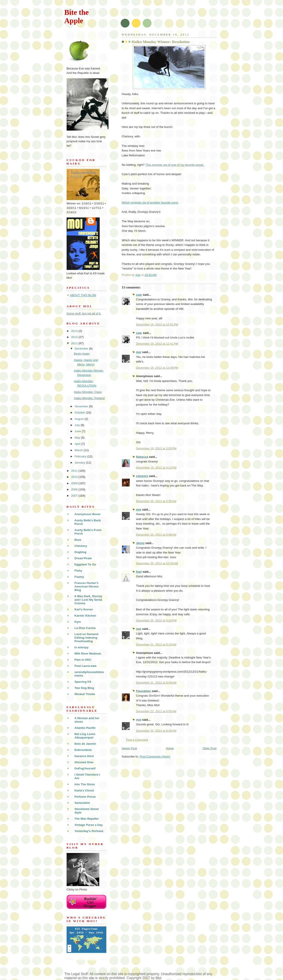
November (82, 406)
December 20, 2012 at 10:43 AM (157, 563)
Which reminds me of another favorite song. (150, 203)
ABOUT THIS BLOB (83, 295)
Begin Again (82, 354)
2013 (75, 337)
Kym (78, 622)
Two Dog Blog (84, 688)
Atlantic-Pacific (85, 728)
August (80, 419)
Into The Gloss (85, 784)
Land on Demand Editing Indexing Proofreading (86, 638)
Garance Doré (84, 756)
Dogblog (81, 552)
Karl (139, 572)
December (82, 349)
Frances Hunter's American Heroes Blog (87, 586)
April (78, 444)
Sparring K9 (83, 682)
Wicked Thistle (85, 694)
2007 (75, 496)
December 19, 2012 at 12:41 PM (157, 344)
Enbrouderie (83, 750)
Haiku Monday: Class (88, 392)
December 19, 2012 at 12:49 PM (157, 368)
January (80, 463)
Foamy (79, 577)
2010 (75, 477)
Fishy (78, 571)
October (80, 412)
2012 (75, 343)
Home (170, 748)
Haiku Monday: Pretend (89, 398)
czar (139, 295)
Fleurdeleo (144, 691)
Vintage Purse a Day (89, 825)
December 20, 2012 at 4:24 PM (156, 620)
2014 (75, 331)
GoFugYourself (85, 768)
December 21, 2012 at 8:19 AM (156, 644)
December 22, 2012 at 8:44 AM (156, 731)
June (78, 431)
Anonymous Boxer (88, 514)
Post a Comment (137, 740)
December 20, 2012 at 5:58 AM (156, 535)
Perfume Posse (85, 797)
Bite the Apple (77, 16)
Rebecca (142, 457)
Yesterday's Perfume (89, 831)
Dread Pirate (83, 558)
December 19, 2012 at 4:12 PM (156, 468)
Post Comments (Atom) (155, 757)
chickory (142, 476)
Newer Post (129, 748)
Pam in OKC (83, 660)
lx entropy (82, 647)
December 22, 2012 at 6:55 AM (156, 711)
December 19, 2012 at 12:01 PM (157, 324)
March (79, 450)
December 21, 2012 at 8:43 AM (156, 683)
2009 (75, 483)
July (78, 425)
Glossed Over (84, 762)
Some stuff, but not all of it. (84, 313)
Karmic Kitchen (85, 616)
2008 (75, 489)
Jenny (140, 543)
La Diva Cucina (85, 628)
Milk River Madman (88, 654)
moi (139, 352)
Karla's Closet (84, 790)
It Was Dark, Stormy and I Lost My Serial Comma (88, 600)
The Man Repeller (87, 819)
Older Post (209, 748)
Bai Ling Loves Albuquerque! (85, 736)
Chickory (81, 546)
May (78, 438)
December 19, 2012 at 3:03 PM (156, 448)
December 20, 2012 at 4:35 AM (156, 501)
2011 (75, 471)
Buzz (78, 540)
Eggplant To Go (85, 564)
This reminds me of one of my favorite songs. (175, 165)
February (81, 456)
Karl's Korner (84, 609)
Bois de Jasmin (85, 744)
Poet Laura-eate (86, 666)
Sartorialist (82, 803)
